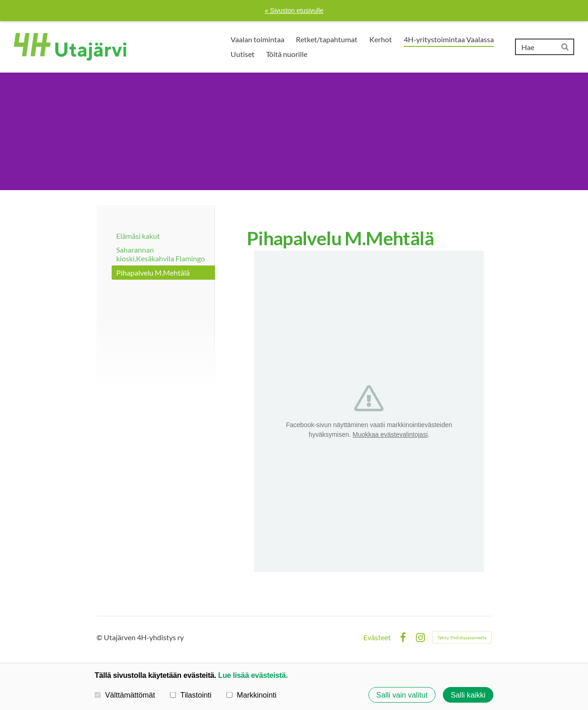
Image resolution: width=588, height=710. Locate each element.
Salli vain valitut (402, 695)
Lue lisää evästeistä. (253, 675)
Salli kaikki (468, 695)
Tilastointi (191, 695)
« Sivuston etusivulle (294, 11)
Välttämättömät (125, 695)
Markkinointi (252, 695)
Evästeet (377, 637)
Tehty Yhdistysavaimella (462, 637)
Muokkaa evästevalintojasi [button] (390, 434)
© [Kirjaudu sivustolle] (100, 637)
